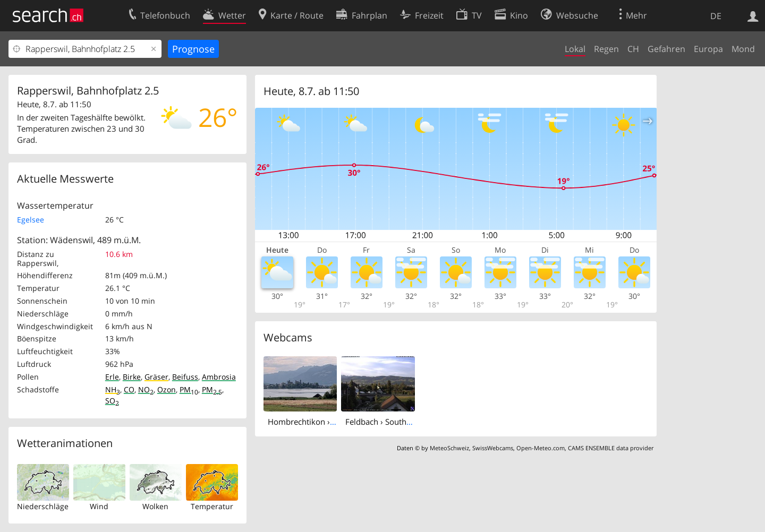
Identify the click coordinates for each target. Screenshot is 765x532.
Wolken (155, 506)
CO (129, 389)
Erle (112, 377)
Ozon (167, 389)
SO (112, 401)
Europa (708, 49)
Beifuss (185, 377)
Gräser (156, 377)
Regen (606, 49)
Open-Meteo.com (541, 448)
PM (189, 389)
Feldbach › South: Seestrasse (397, 422)
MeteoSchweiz (449, 448)
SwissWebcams (493, 448)
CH (633, 49)
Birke (132, 377)
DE (716, 16)
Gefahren (666, 49)
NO (146, 389)
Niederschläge (43, 506)
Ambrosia (219, 377)
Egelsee (31, 220)
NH (113, 389)
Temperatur (212, 506)
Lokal (575, 49)
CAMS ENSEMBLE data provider (611, 448)
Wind (99, 506)
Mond (743, 49)
